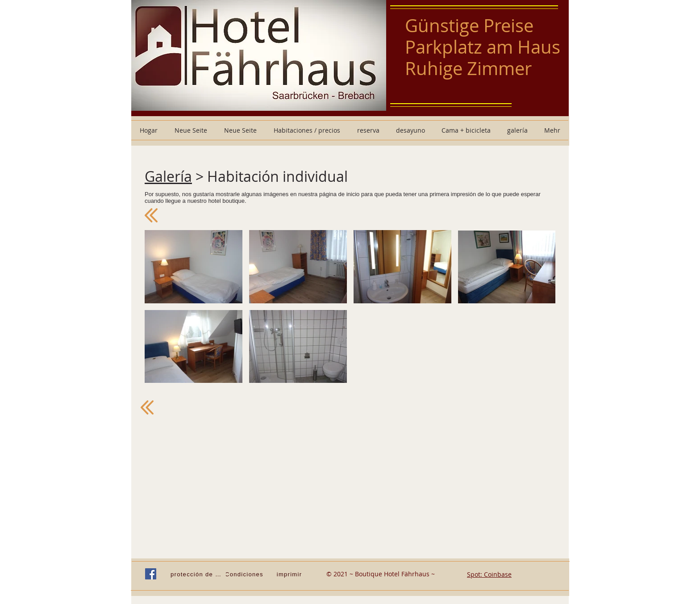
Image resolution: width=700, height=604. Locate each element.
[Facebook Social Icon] (151, 574)
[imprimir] (290, 574)
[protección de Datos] (198, 574)
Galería (168, 176)
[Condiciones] (245, 574)
